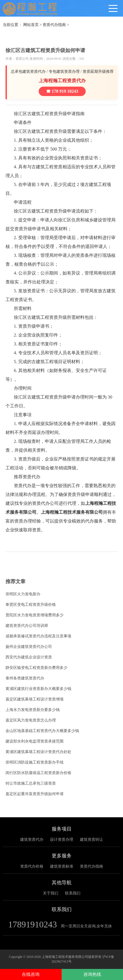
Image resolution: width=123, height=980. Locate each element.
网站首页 (31, 25)
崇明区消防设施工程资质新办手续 (35, 762)
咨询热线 (92, 974)
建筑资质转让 (91, 840)
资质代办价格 (32, 866)
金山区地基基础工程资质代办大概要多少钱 (42, 731)
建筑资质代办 (32, 840)
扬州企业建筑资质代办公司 (29, 647)
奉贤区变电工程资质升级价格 (31, 605)
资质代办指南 (54, 25)
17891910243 (33, 924)
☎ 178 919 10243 (62, 91)
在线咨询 (31, 974)
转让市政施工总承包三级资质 (31, 783)
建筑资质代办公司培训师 (27, 626)
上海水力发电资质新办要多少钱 (33, 710)
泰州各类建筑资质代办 (25, 678)
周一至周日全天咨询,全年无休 (87, 926)
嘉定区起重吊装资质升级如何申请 (35, 794)
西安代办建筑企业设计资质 (29, 657)
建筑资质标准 (62, 866)
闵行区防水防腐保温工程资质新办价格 (38, 773)
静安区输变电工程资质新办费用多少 (36, 668)
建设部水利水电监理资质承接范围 (35, 741)
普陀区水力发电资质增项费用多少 (35, 615)
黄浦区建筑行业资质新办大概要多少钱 (38, 689)
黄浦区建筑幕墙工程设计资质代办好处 (38, 752)
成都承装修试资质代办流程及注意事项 (38, 636)
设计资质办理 (62, 840)
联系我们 (73, 893)
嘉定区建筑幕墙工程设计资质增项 (35, 699)
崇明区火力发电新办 (23, 594)
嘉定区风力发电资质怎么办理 (31, 720)
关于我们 (51, 893)
